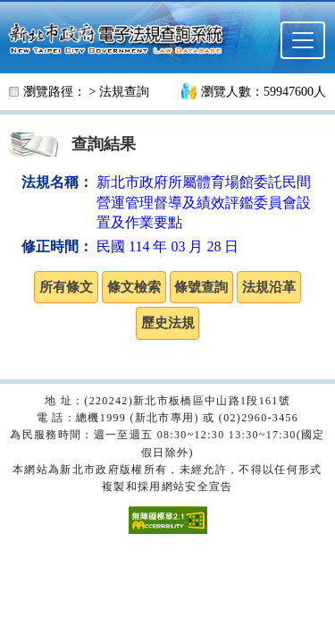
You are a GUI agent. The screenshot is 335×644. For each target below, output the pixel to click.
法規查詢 (124, 92)
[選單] (303, 40)
